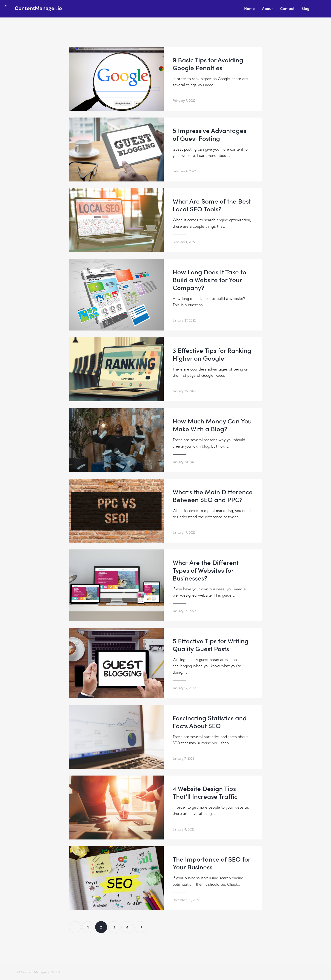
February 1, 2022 (184, 242)
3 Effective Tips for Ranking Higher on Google (212, 354)
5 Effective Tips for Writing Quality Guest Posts (211, 644)
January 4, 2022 (184, 829)
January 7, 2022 (183, 758)
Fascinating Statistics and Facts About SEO (210, 721)
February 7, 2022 (184, 100)
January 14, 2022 (184, 611)
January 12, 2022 (184, 688)
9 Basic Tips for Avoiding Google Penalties (208, 63)
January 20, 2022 (184, 462)
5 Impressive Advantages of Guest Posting (209, 134)
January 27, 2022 (184, 320)
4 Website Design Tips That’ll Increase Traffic (205, 792)
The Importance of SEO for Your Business (211, 863)
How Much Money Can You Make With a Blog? (212, 425)
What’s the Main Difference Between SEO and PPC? (213, 495)
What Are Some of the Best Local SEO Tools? (212, 205)
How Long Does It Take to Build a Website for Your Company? (209, 279)
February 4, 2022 (184, 171)
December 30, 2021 (186, 900)
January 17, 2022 (184, 532)
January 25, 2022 (184, 391)
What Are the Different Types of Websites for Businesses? (206, 570)
